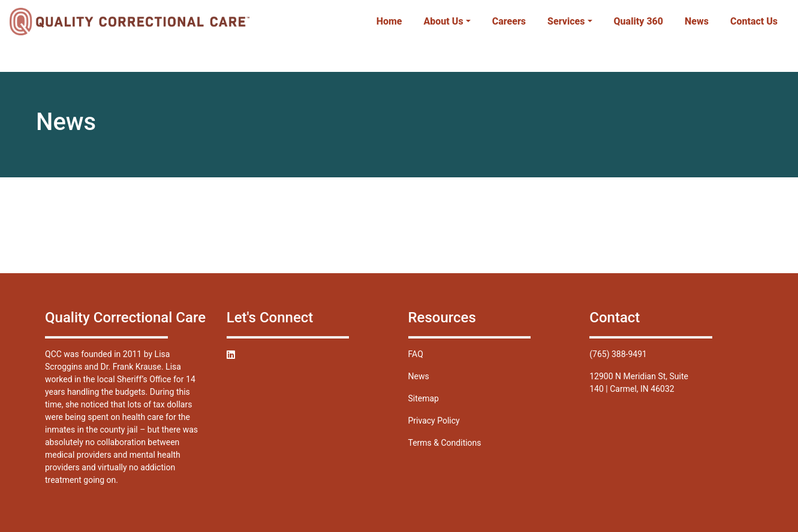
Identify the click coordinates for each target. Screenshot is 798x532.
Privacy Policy (434, 421)
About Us (444, 21)
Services (566, 21)
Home (389, 21)
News (697, 21)
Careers (509, 21)
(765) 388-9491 (618, 354)
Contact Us (754, 21)
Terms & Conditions (445, 443)
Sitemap (424, 398)
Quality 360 (639, 21)
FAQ (416, 354)
